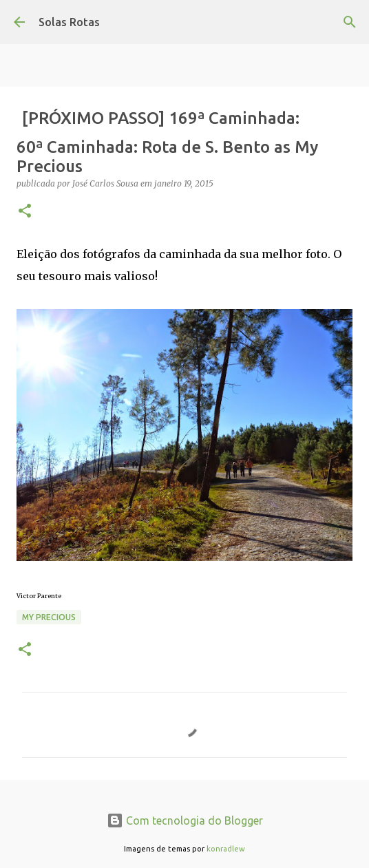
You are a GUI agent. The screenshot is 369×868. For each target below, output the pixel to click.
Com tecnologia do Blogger (185, 821)
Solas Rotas (69, 22)
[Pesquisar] (350, 22)
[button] (25, 212)
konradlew (226, 849)
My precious (49, 617)
